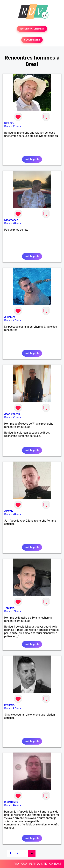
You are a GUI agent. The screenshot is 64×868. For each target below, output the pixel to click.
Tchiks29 (10, 608)
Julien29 (10, 317)
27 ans (17, 320)
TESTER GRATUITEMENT (32, 29)
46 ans (17, 805)
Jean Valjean (12, 414)
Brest (7, 126)
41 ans (17, 126)
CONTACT (55, 864)
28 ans (17, 223)
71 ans (17, 417)
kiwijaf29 (10, 705)
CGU (24, 864)
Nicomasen (11, 220)
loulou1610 (11, 802)
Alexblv (9, 511)
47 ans (17, 708)
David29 (9, 123)
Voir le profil (32, 159)
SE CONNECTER (32, 40)
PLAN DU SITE (38, 864)
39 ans (17, 611)
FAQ (16, 864)
